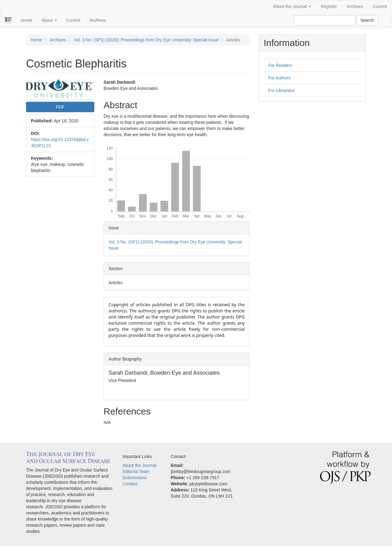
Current (380, 6)
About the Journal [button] (292, 6)
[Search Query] (324, 20)
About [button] (49, 20)
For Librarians (281, 90)
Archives (355, 6)
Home (26, 20)
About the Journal (139, 465)
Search (367, 20)
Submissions (135, 478)
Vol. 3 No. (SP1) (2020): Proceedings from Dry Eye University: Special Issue (146, 40)
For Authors (279, 78)
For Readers (280, 65)
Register (329, 6)
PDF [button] (60, 107)
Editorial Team (136, 472)
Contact (130, 484)
